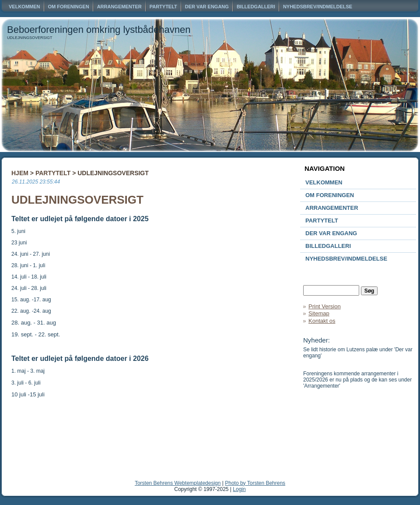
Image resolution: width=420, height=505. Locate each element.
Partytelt (53, 173)
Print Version (325, 306)
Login (239, 489)
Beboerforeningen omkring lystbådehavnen (99, 30)
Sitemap (319, 313)
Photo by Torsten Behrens (255, 483)
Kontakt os (322, 321)
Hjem (20, 173)
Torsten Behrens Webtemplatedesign (178, 483)
